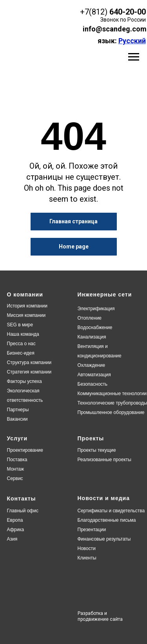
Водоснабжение (95, 328)
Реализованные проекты (104, 460)
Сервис (15, 478)
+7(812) (94, 12)
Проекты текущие (97, 450)
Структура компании (29, 362)
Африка (16, 530)
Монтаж (16, 469)
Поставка (17, 460)
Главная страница (73, 221)
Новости (87, 548)
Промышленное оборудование (111, 412)
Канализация (92, 337)
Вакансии (17, 419)
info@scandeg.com (115, 29)
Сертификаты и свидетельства (111, 511)
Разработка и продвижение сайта (100, 616)
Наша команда (23, 334)
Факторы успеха (24, 381)
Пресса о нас (21, 344)
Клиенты (87, 558)
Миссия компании (26, 315)
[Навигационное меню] (134, 57)
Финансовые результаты (104, 539)
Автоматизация (94, 375)
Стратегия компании (29, 372)
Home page (74, 247)
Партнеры (18, 410)
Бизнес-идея (21, 353)
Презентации (92, 530)
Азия (12, 539)
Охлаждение (92, 365)
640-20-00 (128, 12)
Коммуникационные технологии (112, 394)
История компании (27, 306)
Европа (15, 520)
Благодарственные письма (107, 520)
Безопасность (93, 384)
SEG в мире (20, 325)
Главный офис (23, 511)
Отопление (90, 318)
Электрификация (96, 309)
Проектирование (25, 450)
